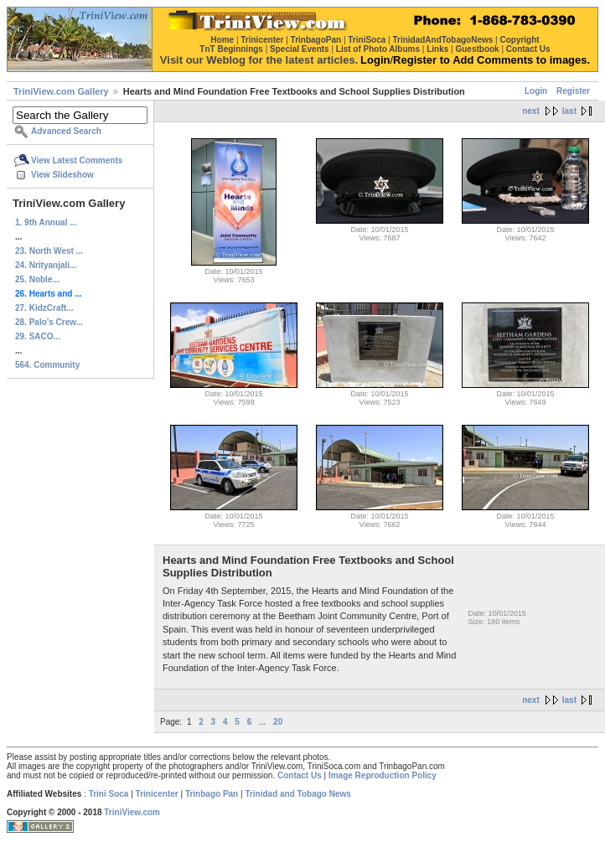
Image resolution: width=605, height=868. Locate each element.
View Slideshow (62, 175)
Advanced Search (66, 131)
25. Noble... (37, 279)
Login (536, 91)
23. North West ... (49, 251)
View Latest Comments (77, 160)
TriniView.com (132, 812)
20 (278, 722)
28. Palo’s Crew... (49, 322)
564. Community (47, 365)
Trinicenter (157, 794)
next (531, 111)
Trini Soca (109, 794)
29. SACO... (38, 336)
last (569, 111)
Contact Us (300, 775)
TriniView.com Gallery (61, 91)
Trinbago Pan (212, 794)
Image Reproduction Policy (383, 775)
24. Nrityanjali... (46, 265)
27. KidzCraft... (44, 308)
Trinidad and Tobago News (298, 794)
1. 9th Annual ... (46, 222)
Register (573, 91)
